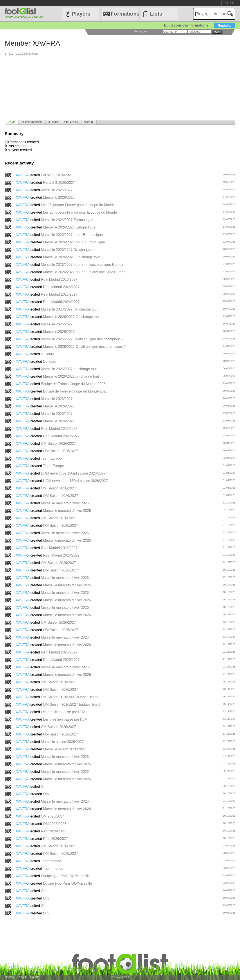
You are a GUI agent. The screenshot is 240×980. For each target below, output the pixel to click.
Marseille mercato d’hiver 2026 (65, 503)
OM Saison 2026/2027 (58, 444)
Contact (10, 977)
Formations (125, 14)
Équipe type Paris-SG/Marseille (65, 876)
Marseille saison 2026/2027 (62, 742)
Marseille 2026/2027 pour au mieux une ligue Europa (82, 265)
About (22, 977)
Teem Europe (51, 458)
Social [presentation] (89, 122)
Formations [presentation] (32, 122)
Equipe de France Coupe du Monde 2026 (73, 384)
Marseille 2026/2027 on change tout (69, 369)
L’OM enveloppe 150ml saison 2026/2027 (73, 473)
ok (217, 32)
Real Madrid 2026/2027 (59, 279)
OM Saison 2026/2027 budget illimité (70, 697)
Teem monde (51, 861)
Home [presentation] (12, 122)
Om (44, 786)
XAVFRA (23, 175)
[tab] (12, 122)
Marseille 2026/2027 (57, 190)
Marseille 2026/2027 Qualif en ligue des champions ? (82, 339)
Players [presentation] (71, 122)
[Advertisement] (120, 87)
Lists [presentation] (53, 122)
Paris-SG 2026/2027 (57, 175)
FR (232, 3)
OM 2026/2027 (52, 816)
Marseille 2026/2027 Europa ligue (67, 220)
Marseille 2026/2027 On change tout (69, 250)
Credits (35, 977)
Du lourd (47, 354)
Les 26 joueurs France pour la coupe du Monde (78, 205)
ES (225, 3)
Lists (156, 14)
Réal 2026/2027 (53, 831)
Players (81, 14)
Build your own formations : (200, 25)
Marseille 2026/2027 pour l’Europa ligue (72, 235)
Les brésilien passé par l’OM (63, 712)
